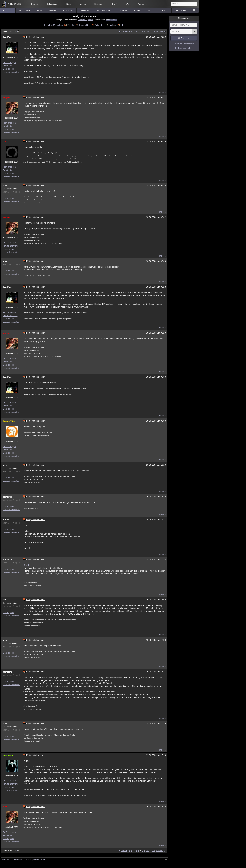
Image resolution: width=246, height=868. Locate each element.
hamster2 (7, 560)
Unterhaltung (180, 10)
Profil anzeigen (9, 63)
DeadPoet (7, 37)
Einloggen (185, 38)
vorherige (125, 31)
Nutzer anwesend (184, 18)
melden (162, 92)
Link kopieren (9, 69)
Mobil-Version (39, 860)
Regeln (29, 860)
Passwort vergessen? (184, 44)
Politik (40, 10)
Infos (123, 25)
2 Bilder (71, 25)
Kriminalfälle (68, 10)
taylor (5, 185)
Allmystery (15, 4)
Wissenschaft (25, 10)
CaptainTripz (9, 421)
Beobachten (85, 25)
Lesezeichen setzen (11, 72)
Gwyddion (8, 755)
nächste (159, 31)
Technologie (122, 10)
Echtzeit (35, 4)
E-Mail (114, 20)
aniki (5, 261)
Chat (114, 4)
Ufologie (138, 10)
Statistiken (99, 4)
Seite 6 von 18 (11, 31)
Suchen (112, 25)
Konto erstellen (185, 48)
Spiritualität (85, 10)
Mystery (52, 10)
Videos (83, 4)
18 (153, 31)
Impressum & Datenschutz (13, 860)
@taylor (27, 565)
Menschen (8, 10)
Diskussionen (52, 4)
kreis (5, 141)
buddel (6, 520)
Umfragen (164, 10)
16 (147, 31)
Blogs (69, 4)
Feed (108, 20)
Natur (150, 10)
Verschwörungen (103, 10)
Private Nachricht (10, 66)
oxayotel (7, 97)
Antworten (99, 25)
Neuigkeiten (143, 4)
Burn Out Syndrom (86, 20)
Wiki (128, 4)
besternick (8, 497)
